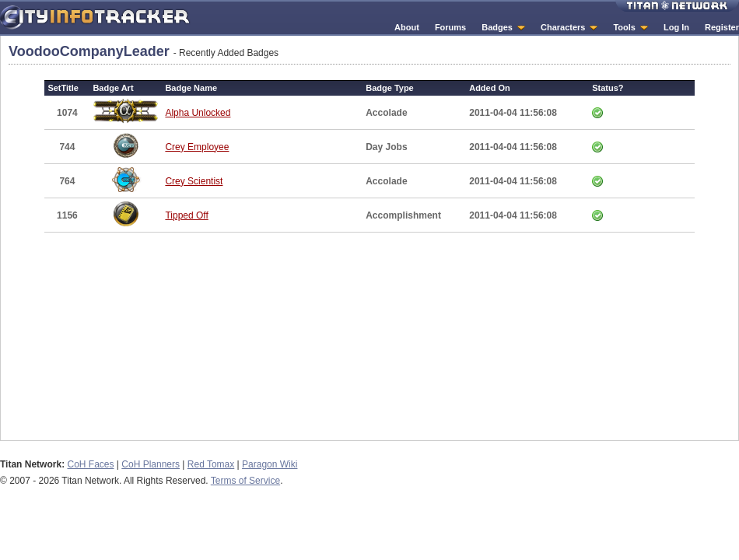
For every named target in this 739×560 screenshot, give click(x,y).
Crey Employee (197, 147)
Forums (450, 27)
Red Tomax (211, 464)
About (407, 27)
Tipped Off (186, 215)
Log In (676, 27)
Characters (563, 27)
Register (722, 27)
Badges (497, 27)
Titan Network (677, 6)
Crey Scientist (194, 181)
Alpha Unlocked (198, 113)
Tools (624, 27)
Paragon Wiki (270, 464)
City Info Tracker (95, 17)
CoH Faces (90, 464)
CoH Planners (151, 464)
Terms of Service (245, 481)
